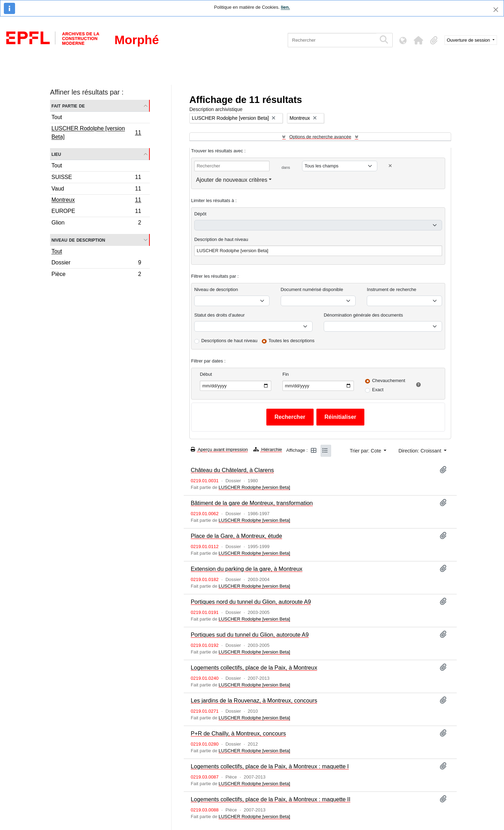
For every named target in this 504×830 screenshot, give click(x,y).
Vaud (96, 190)
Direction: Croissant (420, 451)
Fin (286, 374)
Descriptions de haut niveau (229, 341)
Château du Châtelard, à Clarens (232, 470)
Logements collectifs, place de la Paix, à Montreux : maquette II (271, 799)
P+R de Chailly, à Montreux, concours (238, 733)
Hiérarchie (268, 449)
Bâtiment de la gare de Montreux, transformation (252, 503)
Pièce (96, 275)
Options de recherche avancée (320, 137)
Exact (378, 390)
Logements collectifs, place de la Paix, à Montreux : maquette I (270, 766)
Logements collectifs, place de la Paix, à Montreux (254, 668)
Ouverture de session (469, 40)
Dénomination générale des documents (363, 315)
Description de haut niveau (221, 239)
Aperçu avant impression (219, 449)
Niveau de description (78, 240)
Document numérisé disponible (312, 289)
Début (206, 374)
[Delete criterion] (390, 166)
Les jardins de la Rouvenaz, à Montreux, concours (254, 700)
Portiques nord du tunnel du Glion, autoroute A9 (251, 602)
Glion (96, 223)
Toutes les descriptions (292, 341)
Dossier (96, 264)
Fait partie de (68, 106)
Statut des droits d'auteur (219, 315)
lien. (285, 7)
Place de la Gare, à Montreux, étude (236, 536)
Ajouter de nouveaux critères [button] (232, 180)
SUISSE (96, 178)
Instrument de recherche (391, 289)
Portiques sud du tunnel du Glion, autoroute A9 (250, 635)
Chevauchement (389, 381)
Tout (57, 117)
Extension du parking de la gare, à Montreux (247, 569)
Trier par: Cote (366, 451)
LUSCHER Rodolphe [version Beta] (96, 133)
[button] (419, 40)
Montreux (96, 201)
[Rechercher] (332, 40)
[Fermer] (496, 10)
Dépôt (200, 214)
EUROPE (96, 212)
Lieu (56, 154)
